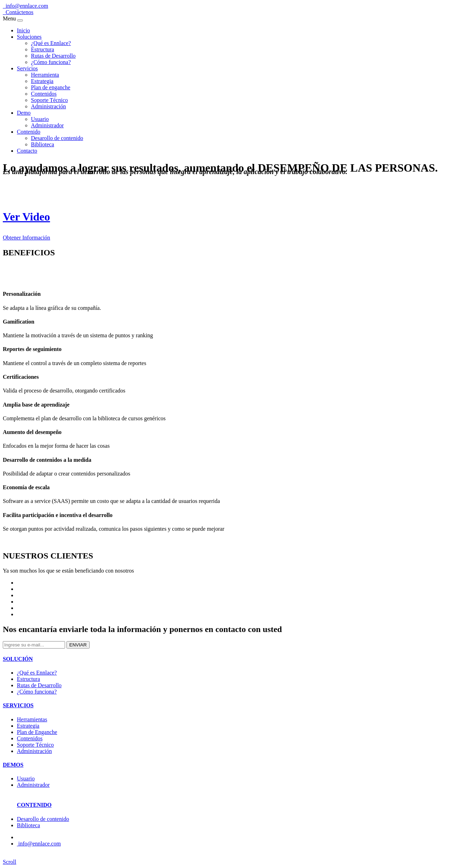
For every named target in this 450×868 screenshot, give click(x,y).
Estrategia (42, 81)
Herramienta (45, 75)
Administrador (47, 125)
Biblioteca (43, 144)
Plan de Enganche (37, 732)
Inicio (23, 30)
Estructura (43, 49)
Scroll (9, 862)
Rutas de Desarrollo (53, 56)
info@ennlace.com (25, 6)
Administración (49, 106)
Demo (24, 113)
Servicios (27, 68)
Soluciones (29, 37)
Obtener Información (27, 238)
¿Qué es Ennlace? (51, 43)
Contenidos (44, 94)
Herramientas (32, 719)
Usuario (40, 119)
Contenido (29, 132)
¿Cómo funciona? (51, 62)
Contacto (27, 151)
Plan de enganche (51, 87)
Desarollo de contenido (57, 138)
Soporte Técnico (49, 100)
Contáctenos (18, 12)
